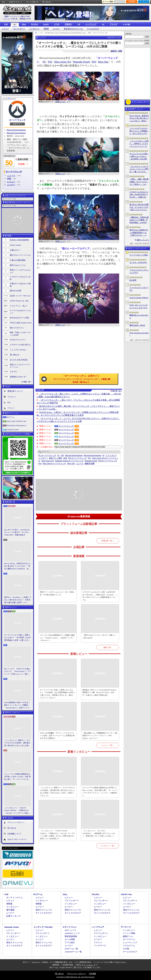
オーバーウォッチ (17, 120)
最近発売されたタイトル (73, 29)
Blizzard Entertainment (16, 130)
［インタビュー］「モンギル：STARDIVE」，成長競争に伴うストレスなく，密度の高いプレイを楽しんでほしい (99, 833)
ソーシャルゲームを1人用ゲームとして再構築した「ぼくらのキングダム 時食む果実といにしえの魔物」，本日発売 (139, 131)
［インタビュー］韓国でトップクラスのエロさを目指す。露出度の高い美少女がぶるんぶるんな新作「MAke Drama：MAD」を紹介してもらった (17, 743)
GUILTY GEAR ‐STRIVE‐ (139, 298)
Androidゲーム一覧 (73, 952)
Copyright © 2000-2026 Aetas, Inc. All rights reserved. (75, 977)
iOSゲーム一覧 (71, 949)
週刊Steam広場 (16, 291)
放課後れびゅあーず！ (19, 377)
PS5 (50, 62)
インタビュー (34, 29)
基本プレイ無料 (56, 458)
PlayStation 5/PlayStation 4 (17, 425)
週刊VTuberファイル (18, 265)
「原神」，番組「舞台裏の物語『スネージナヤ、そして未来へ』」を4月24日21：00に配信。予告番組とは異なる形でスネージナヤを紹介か (139, 182)
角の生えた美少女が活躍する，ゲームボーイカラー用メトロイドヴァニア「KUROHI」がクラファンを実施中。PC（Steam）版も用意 (139, 207)
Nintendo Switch (13, 430)
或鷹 (90, 463)
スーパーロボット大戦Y (139, 255)
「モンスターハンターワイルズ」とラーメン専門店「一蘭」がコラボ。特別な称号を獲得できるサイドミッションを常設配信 (139, 169)
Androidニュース (72, 933)
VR (79, 24)
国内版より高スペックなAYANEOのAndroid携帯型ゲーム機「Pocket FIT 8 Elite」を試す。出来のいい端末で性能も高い (99, 692)
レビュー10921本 (11, 19)
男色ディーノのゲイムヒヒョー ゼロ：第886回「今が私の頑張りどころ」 (57, 593)
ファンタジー (111, 455)
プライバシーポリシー (16, 822)
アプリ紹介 (70, 943)
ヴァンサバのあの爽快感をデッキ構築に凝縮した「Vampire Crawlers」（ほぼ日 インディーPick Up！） (57, 638)
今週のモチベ (15, 250)
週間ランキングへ (143, 240)
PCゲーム (11, 417)
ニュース (11, 175)
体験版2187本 (25, 19)
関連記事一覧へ (117, 391)
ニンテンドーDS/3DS (43, 927)
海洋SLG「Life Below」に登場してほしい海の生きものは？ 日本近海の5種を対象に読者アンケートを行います (18, 600)
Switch (46, 24)
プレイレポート (19, 29)
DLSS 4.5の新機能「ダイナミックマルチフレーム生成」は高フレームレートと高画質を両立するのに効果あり (57, 736)
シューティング (130, 943)
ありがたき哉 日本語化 (19, 360)
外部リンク (60, 102)
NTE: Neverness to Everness (139, 334)
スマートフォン (70, 927)
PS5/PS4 (35, 24)
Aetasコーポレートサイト (17, 839)
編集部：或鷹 (116, 51)
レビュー (5, 29)
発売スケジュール (44, 910)
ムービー (56, 29)
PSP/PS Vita (126, 894)
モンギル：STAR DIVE (138, 262)
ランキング (144, 2)
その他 (126, 949)
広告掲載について (14, 834)
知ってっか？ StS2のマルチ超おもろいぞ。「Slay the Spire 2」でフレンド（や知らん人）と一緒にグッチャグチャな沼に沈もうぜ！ (18, 672)
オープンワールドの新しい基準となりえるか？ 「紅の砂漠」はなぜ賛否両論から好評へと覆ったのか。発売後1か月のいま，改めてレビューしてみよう (17, 638)
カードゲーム (129, 939)
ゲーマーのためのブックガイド (20, 312)
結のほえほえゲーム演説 (19, 318)
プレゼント (12, 397)
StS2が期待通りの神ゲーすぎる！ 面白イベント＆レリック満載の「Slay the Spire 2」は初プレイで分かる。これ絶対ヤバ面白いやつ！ (18, 705)
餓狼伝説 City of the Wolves (139, 316)
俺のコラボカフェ (17, 328)
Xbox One (103, 62)
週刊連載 (10, 910)
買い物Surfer (15, 355)
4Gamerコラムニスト (18, 340)
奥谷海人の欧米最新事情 (19, 240)
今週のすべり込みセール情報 (20, 285)
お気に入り (120, 2)
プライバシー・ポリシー (76, 974)
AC (103, 24)
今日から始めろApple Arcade (21, 323)
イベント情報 (129, 933)
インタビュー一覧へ (108, 846)
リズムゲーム (129, 946)
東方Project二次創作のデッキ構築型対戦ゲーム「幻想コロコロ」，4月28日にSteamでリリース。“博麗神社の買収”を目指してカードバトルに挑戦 (139, 233)
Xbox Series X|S (62, 62)
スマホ (57, 24)
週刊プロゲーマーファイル (20, 255)
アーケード (126, 927)
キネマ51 (13, 372)
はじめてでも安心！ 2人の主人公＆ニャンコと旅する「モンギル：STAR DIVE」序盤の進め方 (17, 532)
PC (15, 25)
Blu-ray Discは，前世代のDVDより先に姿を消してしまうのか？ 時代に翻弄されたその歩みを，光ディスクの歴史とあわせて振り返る (17, 566)
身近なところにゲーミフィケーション (20, 366)
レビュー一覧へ (108, 745)
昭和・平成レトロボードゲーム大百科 (20, 334)
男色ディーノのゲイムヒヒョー (20, 271)
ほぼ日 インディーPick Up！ (21, 296)
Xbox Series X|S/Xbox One (17, 421)
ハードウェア (91, 24)
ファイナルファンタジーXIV (139, 289)
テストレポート (101, 933)
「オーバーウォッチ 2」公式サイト (81, 379)
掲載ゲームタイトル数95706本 (17, 16)
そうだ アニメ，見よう (19, 306)
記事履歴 (132, 2)
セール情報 (70, 939)
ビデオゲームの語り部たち (20, 345)
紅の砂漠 (133, 280)
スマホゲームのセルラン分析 (20, 278)
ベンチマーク (100, 946)
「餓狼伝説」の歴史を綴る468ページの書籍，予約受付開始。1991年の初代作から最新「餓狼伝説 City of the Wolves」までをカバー (139, 220)
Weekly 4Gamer (16, 245)
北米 (65, 458)
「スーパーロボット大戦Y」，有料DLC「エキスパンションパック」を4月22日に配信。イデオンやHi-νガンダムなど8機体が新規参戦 (139, 144)
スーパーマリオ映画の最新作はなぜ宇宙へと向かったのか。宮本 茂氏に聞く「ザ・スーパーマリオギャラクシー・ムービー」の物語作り (17, 777)
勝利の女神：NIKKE (137, 325)
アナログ (114, 24)
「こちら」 (89, 965)
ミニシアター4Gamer (18, 350)
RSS (3, 2)
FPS (62, 455)
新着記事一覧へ (108, 541)
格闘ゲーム (128, 936)
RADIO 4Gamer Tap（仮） (20, 301)
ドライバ (11, 408)
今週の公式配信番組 (18, 260)
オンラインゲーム (14, 898)
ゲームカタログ (93, 29)
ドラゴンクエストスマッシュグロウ (139, 271)
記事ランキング (13, 916)
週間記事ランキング (15, 391)
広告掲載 (92, 974)
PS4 (94, 62)
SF (103, 455)
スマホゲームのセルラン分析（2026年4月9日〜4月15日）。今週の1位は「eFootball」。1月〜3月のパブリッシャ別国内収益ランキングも (100, 596)
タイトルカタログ (44, 913)
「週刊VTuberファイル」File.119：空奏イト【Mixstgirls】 (99, 636)
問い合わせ (47, 2)
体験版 (46, 29)
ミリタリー (43, 458)
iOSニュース (70, 930)
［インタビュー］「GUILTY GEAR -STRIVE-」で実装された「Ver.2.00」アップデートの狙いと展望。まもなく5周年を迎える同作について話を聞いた (18, 811)
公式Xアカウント (16, 2)
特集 (9, 178)
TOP (6, 24)
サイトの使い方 (32, 2)
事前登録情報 (71, 936)
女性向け (68, 24)
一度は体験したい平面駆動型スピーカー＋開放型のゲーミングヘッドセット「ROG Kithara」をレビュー (100, 736)
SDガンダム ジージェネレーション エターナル (139, 306)
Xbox (24, 24)
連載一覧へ (28, 382)
